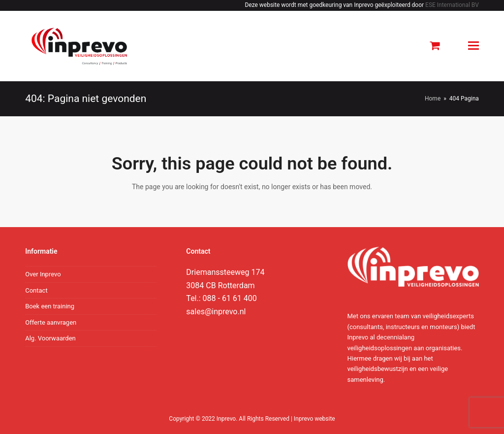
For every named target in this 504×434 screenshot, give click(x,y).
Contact (36, 290)
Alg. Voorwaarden (50, 338)
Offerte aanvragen (51, 322)
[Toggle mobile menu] (473, 46)
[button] (435, 46)
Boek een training (50, 306)
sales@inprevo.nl (216, 312)
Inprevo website (315, 419)
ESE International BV (452, 5)
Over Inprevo (43, 274)
